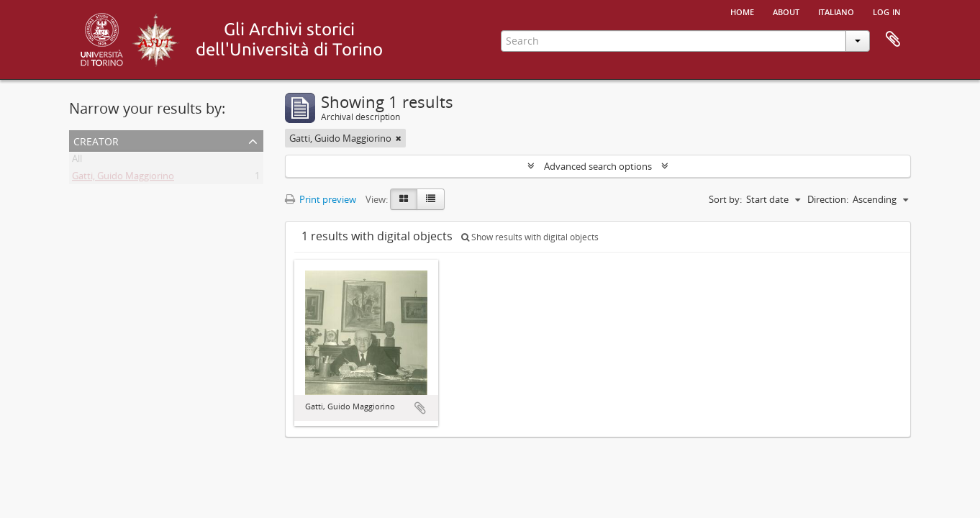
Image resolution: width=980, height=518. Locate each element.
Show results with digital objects (530, 237)
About (786, 11)
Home (742, 11)
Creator (96, 140)
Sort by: (725, 199)
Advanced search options (598, 166)
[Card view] (404, 199)
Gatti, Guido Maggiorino (123, 178)
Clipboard (893, 40)
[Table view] (431, 199)
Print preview (321, 199)
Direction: (828, 199)
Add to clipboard (420, 408)
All (77, 161)
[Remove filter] (399, 138)
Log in (887, 11)
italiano (836, 11)
